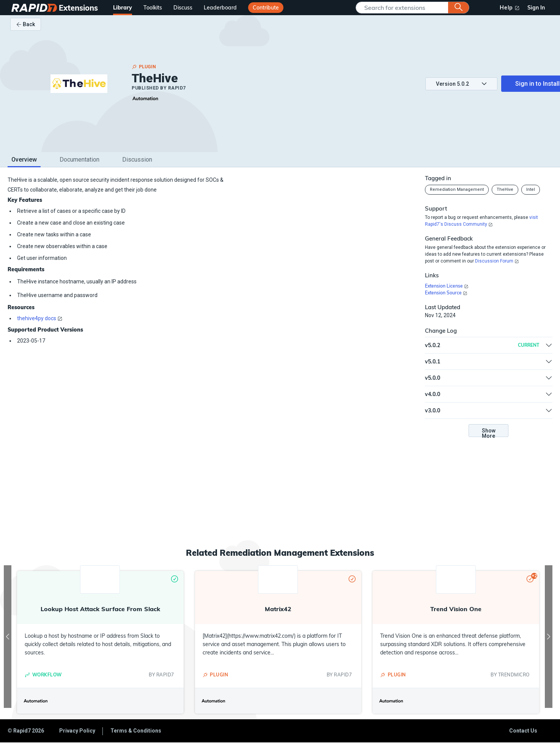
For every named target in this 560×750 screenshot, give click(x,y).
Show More (489, 432)
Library (123, 8)
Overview (24, 160)
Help (506, 8)
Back (26, 24)
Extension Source (443, 293)
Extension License (444, 286)
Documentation (79, 160)
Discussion (137, 160)
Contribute (266, 8)
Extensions (78, 8)
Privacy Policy (77, 731)
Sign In (536, 8)
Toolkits (153, 8)
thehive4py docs (37, 318)
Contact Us (523, 731)
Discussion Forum (494, 261)
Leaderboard (220, 8)
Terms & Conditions (136, 731)
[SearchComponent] (404, 8)
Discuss (183, 8)
